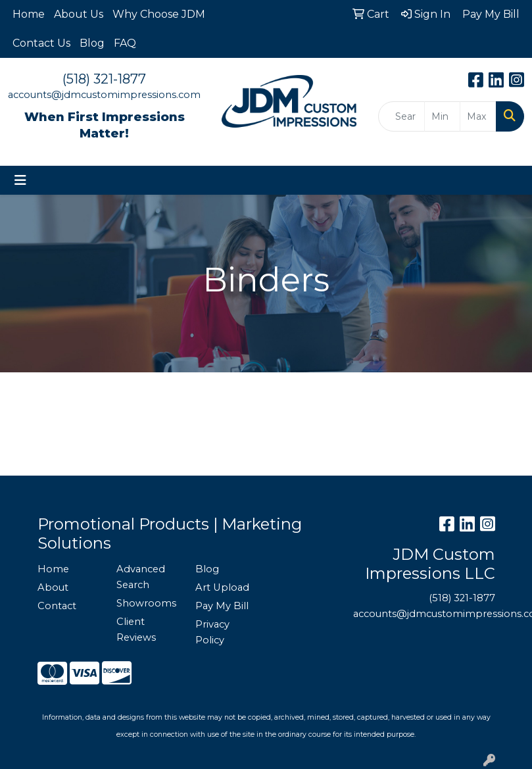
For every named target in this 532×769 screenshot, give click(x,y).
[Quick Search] (401, 116)
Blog (92, 43)
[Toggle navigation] (20, 180)
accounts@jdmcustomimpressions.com (104, 95)
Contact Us (41, 43)
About (53, 587)
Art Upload (222, 587)
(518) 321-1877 (104, 79)
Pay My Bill (222, 606)
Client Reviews (136, 630)
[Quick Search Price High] (478, 116)
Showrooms (146, 603)
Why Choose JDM (159, 14)
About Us (79, 14)
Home (29, 14)
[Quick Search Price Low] (443, 116)
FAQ (125, 43)
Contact (57, 606)
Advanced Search (141, 577)
